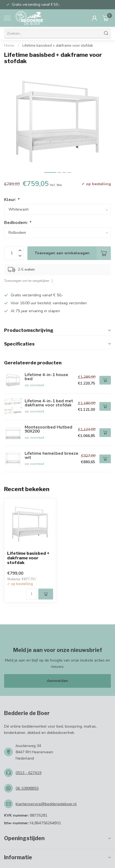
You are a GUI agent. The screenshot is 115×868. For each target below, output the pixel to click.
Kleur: (12, 200)
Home (9, 46)
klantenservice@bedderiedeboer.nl (46, 804)
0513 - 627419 (28, 773)
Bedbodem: (18, 222)
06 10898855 (27, 788)
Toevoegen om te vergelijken (27, 281)
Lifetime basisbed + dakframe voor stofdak (58, 46)
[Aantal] (31, 594)
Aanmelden (58, 681)
